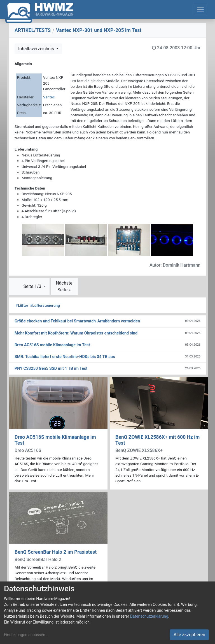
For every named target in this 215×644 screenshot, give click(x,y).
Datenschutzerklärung (149, 616)
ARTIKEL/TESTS (33, 30)
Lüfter (22, 305)
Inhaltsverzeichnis (37, 49)
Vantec (49, 97)
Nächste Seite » (64, 286)
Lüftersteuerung (45, 305)
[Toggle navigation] (200, 10)
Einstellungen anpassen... (26, 635)
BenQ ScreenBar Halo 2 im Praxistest (56, 552)
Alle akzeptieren (189, 635)
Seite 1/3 (33, 286)
